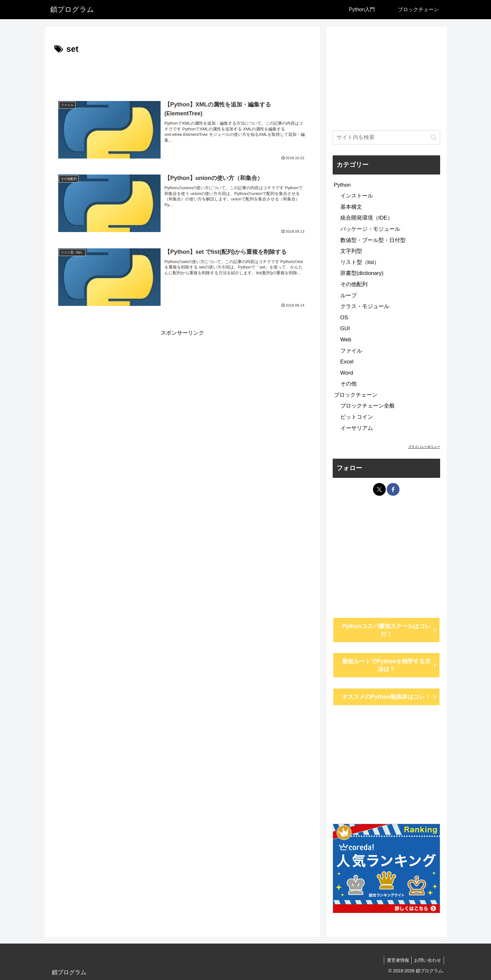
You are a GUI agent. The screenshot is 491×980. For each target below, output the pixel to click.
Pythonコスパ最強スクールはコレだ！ (386, 630)
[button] (434, 137)
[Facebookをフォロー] (393, 489)
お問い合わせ (427, 960)
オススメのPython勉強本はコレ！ (386, 697)
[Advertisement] (182, 74)
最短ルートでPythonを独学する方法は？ (386, 665)
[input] (386, 137)
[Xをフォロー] (379, 489)
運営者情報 (396, 960)
